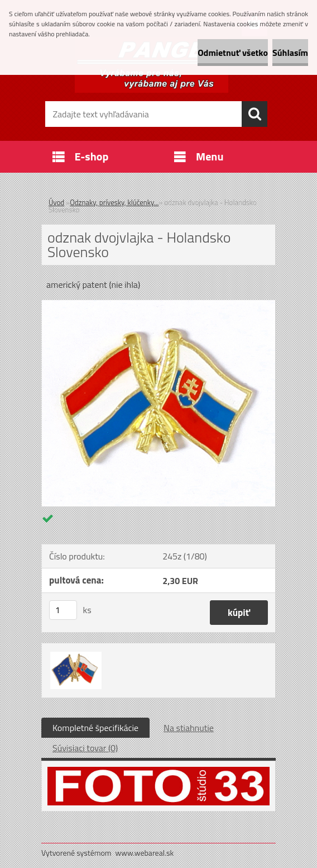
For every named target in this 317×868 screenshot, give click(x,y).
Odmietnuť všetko (233, 53)
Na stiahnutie (189, 728)
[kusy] (63, 610)
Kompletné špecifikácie (95, 728)
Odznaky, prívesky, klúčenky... (114, 202)
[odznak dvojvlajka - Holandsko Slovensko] (158, 305)
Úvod (56, 202)
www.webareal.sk (145, 853)
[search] (254, 114)
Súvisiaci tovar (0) (85, 748)
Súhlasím (290, 53)
